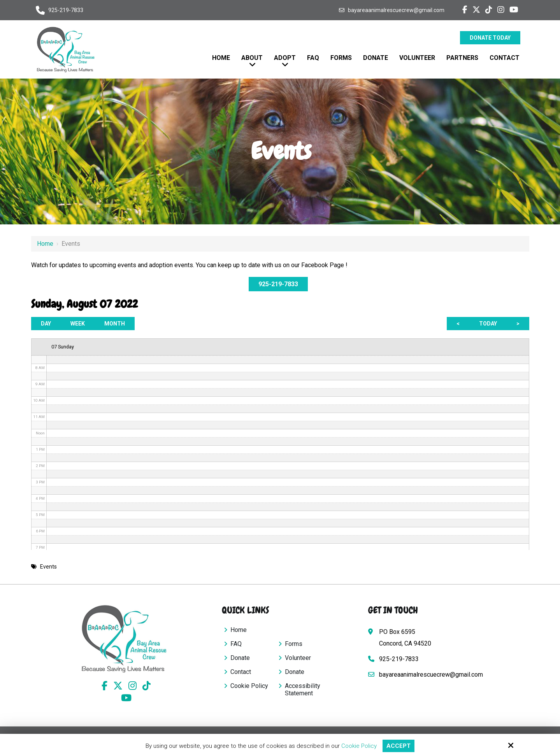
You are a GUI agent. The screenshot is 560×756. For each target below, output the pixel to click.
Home (45, 244)
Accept (398, 746)
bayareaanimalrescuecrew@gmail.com (396, 10)
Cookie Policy (359, 746)
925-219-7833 (66, 10)
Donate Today (490, 38)
